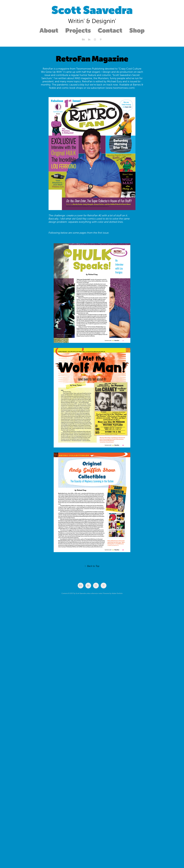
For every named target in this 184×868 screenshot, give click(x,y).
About (49, 30)
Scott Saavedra (92, 10)
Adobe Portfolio (117, 593)
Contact (110, 30)
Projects (78, 30)
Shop (137, 30)
